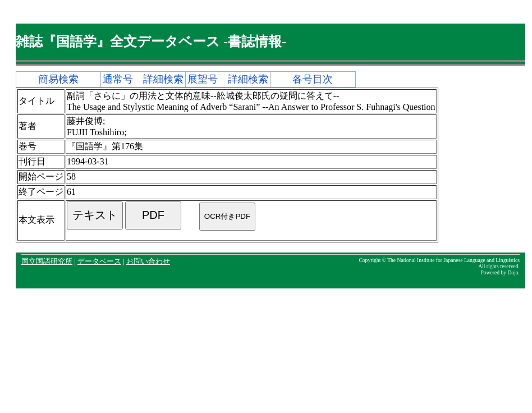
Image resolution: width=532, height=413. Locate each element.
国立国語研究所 (47, 261)
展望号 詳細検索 (228, 79)
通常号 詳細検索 (143, 79)
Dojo (513, 272)
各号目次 (313, 79)
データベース (99, 261)
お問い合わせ (148, 261)
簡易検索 (58, 79)
